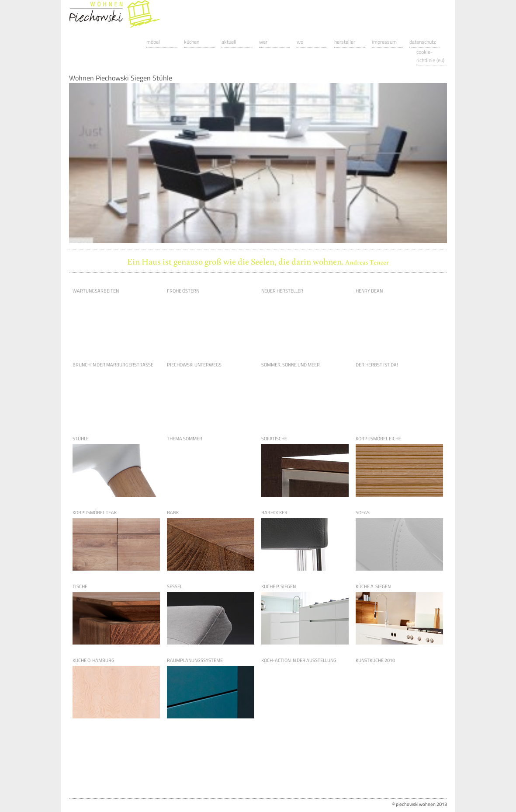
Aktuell (229, 42)
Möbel (153, 42)
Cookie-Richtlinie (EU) (430, 56)
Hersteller (345, 42)
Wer (263, 42)
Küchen (192, 42)
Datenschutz (422, 42)
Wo (300, 42)
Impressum (384, 42)
